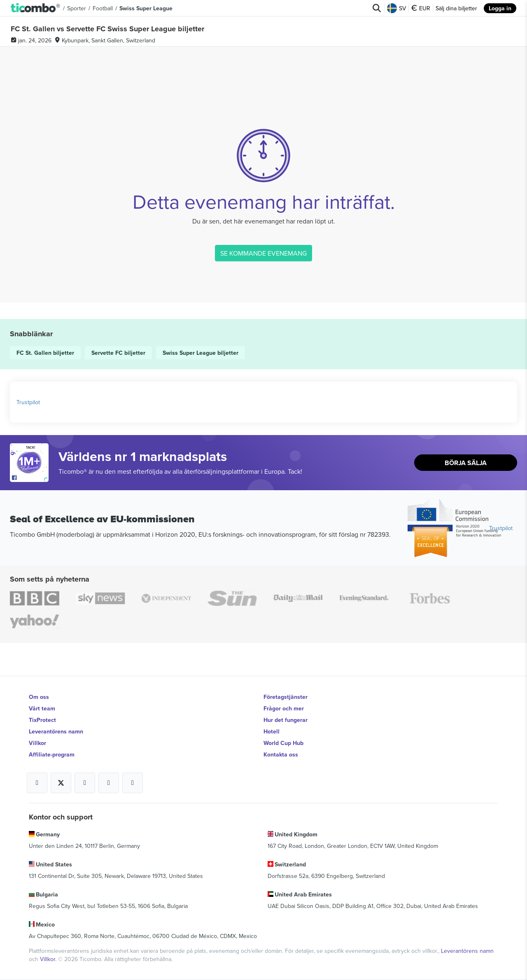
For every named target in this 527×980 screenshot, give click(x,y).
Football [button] (103, 8)
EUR (421, 8)
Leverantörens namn (56, 731)
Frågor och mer (284, 708)
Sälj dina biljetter (456, 8)
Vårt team (42, 708)
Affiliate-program (52, 754)
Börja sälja (466, 463)
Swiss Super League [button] (146, 8)
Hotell (272, 731)
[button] (36, 8)
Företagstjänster (286, 697)
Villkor (37, 743)
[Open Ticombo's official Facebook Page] (30, 478)
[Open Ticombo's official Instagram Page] (85, 783)
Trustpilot (28, 402)
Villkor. (49, 959)
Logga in (500, 8)
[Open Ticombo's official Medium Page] (109, 783)
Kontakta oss (281, 754)
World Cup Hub (283, 743)
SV (396, 8)
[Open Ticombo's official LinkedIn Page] (133, 783)
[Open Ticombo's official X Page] (61, 783)
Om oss (39, 697)
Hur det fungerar (286, 720)
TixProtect (42, 720)
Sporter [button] (77, 8)
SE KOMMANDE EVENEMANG (263, 253)
